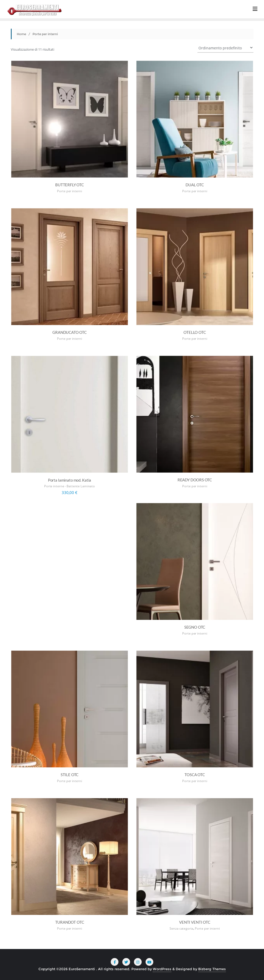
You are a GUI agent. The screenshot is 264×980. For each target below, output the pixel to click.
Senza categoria (181, 928)
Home (21, 34)
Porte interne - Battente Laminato (70, 486)
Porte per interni (69, 191)
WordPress (162, 969)
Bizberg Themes (212, 969)
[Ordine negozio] (225, 48)
